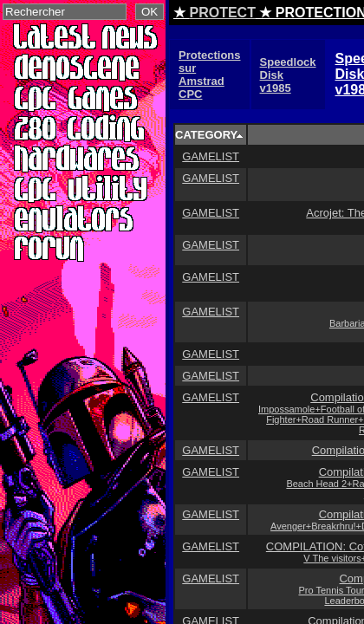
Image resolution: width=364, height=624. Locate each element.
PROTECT (222, 13)
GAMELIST (211, 156)
